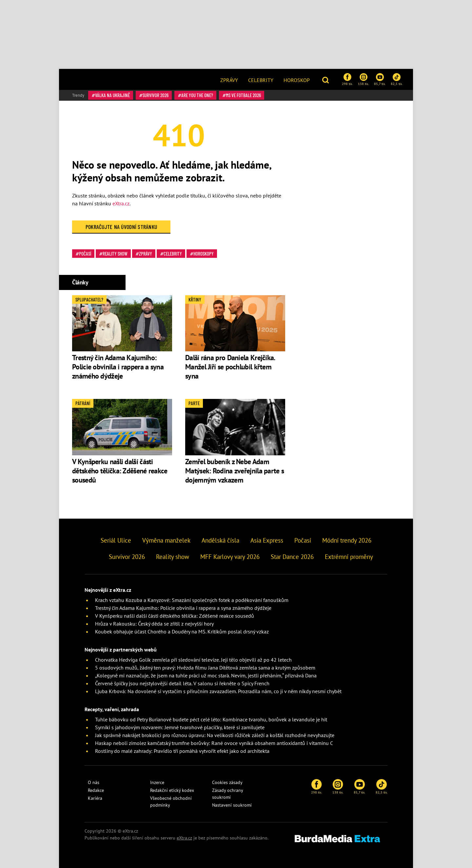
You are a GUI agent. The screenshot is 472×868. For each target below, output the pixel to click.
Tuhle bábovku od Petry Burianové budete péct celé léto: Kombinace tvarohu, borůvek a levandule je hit (211, 719)
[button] (326, 79)
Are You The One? (197, 95)
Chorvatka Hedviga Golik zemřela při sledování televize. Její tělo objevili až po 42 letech (193, 660)
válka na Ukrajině (112, 95)
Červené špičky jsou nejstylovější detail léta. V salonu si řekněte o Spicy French (182, 683)
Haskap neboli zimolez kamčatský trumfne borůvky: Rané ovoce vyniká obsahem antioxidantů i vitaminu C (214, 743)
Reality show (115, 254)
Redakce (96, 790)
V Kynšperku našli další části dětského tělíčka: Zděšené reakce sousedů (120, 471)
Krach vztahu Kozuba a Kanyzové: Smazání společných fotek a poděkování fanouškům (192, 600)
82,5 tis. (397, 79)
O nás (94, 782)
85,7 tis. (380, 79)
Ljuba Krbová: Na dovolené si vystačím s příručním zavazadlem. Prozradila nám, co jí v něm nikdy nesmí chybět (218, 691)
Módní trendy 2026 (347, 540)
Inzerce (157, 782)
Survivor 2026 (156, 95)
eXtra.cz (121, 203)
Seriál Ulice (116, 540)
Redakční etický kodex (172, 790)
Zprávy (229, 80)
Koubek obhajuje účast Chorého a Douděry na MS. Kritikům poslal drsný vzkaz (182, 631)
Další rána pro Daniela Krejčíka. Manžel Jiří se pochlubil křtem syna (230, 367)
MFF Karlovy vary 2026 (230, 557)
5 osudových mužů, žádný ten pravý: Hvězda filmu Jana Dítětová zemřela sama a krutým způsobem (205, 668)
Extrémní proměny (349, 557)
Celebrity (261, 80)
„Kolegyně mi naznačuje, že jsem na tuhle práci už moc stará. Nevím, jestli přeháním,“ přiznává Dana (206, 675)
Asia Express (267, 540)
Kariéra (95, 798)
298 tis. (347, 79)
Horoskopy (204, 254)
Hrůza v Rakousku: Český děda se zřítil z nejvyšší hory (154, 624)
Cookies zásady (227, 782)
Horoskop (297, 80)
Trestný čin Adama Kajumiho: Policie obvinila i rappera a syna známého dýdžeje (118, 367)
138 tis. (363, 79)
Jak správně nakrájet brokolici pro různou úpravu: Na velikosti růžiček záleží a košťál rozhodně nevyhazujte (215, 735)
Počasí (85, 254)
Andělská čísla (220, 540)
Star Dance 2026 (292, 557)
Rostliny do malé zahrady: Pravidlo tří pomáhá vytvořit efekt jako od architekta (182, 751)
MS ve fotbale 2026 (243, 95)
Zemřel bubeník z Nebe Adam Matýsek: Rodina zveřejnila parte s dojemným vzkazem (235, 471)
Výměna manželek (166, 540)
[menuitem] (229, 79)
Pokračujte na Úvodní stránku (121, 227)
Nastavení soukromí (232, 805)
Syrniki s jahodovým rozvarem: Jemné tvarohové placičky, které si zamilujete (180, 727)
